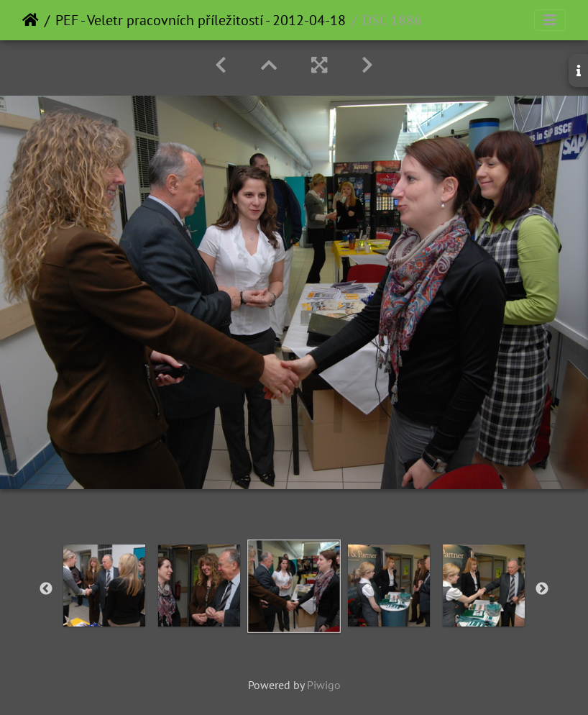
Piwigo (324, 685)
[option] (104, 586)
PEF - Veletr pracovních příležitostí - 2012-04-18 (201, 20)
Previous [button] (46, 589)
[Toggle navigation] (550, 20)
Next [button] (542, 589)
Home (31, 20)
